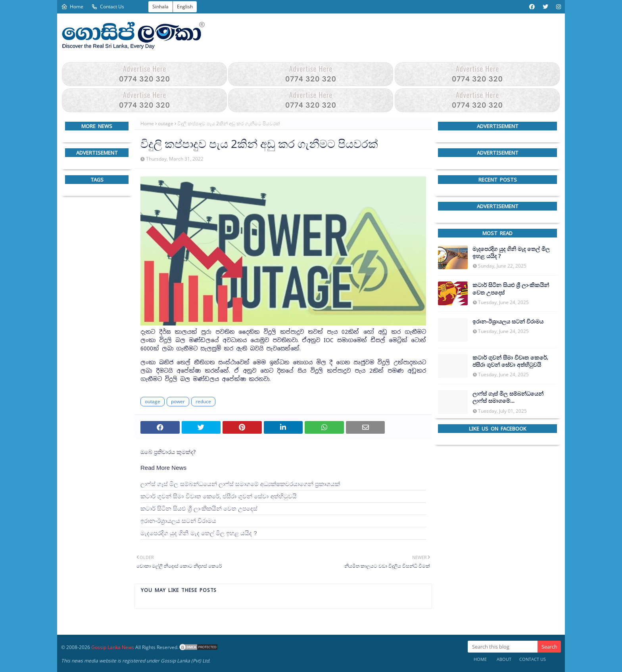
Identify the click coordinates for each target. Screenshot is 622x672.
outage (166, 123)
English (185, 7)
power (178, 401)
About (504, 659)
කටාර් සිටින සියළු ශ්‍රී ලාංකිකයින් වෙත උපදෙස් (199, 508)
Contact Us (108, 7)
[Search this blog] (503, 647)
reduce (203, 401)
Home (72, 7)
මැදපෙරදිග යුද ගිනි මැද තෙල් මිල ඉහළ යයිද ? (199, 533)
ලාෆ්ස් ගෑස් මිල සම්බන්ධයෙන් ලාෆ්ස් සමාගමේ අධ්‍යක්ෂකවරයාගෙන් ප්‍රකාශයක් (240, 484)
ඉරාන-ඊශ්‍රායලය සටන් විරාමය (178, 521)
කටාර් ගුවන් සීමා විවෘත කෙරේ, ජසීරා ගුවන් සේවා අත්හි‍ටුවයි (219, 496)
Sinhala (160, 7)
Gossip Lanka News (113, 647)
